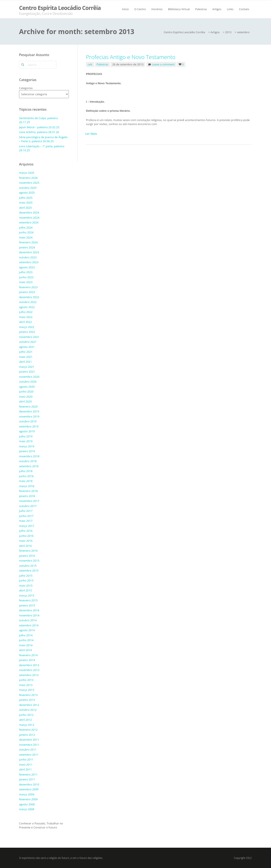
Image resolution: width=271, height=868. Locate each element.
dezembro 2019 (29, 411)
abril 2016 (25, 546)
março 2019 (27, 446)
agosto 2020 (27, 387)
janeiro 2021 (27, 372)
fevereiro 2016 (28, 551)
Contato (244, 9)
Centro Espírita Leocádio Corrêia (60, 8)
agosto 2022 (27, 307)
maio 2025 (26, 203)
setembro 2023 (29, 262)
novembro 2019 (29, 416)
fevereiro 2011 (28, 774)
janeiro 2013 (27, 700)
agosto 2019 (27, 431)
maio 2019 (26, 441)
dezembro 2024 (29, 212)
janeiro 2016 (27, 556)
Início (125, 9)
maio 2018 (26, 481)
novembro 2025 (29, 183)
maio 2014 (26, 645)
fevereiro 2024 (28, 242)
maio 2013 (26, 685)
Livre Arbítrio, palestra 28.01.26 (39, 132)
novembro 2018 (29, 456)
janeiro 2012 (27, 735)
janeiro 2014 (27, 660)
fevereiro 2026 (28, 178)
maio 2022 (26, 317)
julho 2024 (26, 227)
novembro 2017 (29, 501)
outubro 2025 (28, 188)
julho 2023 (26, 272)
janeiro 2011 (27, 779)
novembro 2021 (29, 337)
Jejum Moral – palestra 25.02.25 (39, 127)
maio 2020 (26, 397)
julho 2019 (26, 436)
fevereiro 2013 (28, 695)
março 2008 (27, 809)
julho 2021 (26, 352)
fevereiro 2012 (28, 730)
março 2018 (27, 486)
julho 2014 (26, 635)
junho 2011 (26, 759)
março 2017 (27, 526)
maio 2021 (26, 357)
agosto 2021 (27, 347)
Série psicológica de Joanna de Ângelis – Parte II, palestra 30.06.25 (43, 139)
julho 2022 (26, 312)
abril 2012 (25, 720)
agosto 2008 (27, 804)
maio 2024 (26, 237)
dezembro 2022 (29, 297)
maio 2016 (26, 541)
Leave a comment (163, 64)
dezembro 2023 (29, 252)
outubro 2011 (28, 750)
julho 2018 (26, 471)
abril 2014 (25, 650)
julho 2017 (26, 511)
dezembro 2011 (29, 740)
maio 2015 (26, 586)
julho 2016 (26, 531)
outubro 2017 (28, 506)
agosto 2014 (27, 630)
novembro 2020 (29, 377)
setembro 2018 (29, 466)
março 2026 (27, 173)
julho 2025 (26, 198)
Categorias (26, 88)
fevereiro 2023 (28, 287)
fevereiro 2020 (28, 406)
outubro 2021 (28, 342)
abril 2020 (25, 401)
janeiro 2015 (27, 605)
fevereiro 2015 (28, 600)
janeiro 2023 (27, 292)
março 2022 (27, 327)
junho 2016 (26, 536)
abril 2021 (25, 362)
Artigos (217, 9)
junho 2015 (26, 580)
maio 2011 (26, 765)
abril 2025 (25, 208)
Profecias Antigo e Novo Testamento (131, 57)
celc (90, 64)
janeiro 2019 (27, 451)
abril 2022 (25, 322)
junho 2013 (26, 680)
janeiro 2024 (27, 247)
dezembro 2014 (29, 610)
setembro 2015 (29, 570)
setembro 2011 (29, 755)
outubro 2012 (28, 710)
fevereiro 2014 (28, 655)
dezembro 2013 (29, 665)
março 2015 (27, 595)
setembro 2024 (29, 222)
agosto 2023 (27, 267)
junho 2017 (26, 516)
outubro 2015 (28, 566)
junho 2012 (26, 715)
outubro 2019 (28, 421)
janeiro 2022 (27, 332)
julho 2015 (26, 576)
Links (230, 9)
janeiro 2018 (27, 496)
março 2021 (27, 367)
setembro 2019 (29, 426)
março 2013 (27, 690)
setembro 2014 (29, 625)
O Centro (140, 9)
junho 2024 (26, 232)
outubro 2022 (28, 302)
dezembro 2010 (29, 784)
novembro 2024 (29, 218)
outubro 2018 (28, 461)
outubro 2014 (28, 620)
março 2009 (27, 794)
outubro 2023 (28, 257)
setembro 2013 (29, 675)
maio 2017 (26, 521)
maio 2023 (26, 282)
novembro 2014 (29, 615)
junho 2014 (26, 640)
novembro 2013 (29, 670)
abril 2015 (25, 590)
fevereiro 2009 (28, 799)
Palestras (201, 9)
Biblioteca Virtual (179, 9)
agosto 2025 (27, 193)
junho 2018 (26, 476)
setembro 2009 (29, 789)
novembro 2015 (29, 561)
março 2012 (27, 725)
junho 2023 (26, 277)
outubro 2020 (28, 382)
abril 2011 (25, 769)
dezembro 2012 (29, 705)
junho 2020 (26, 391)
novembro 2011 (29, 745)
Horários (157, 9)
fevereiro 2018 (28, 491)
